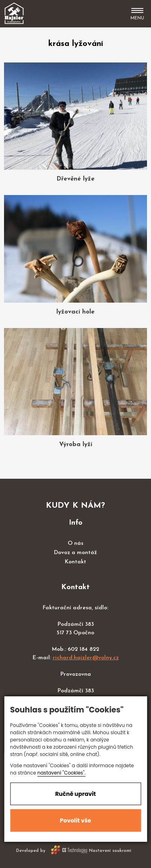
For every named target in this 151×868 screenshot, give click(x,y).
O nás (75, 543)
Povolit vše (75, 820)
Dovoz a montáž (75, 553)
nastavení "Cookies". (62, 773)
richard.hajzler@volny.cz (86, 658)
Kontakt (75, 562)
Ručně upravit (75, 794)
